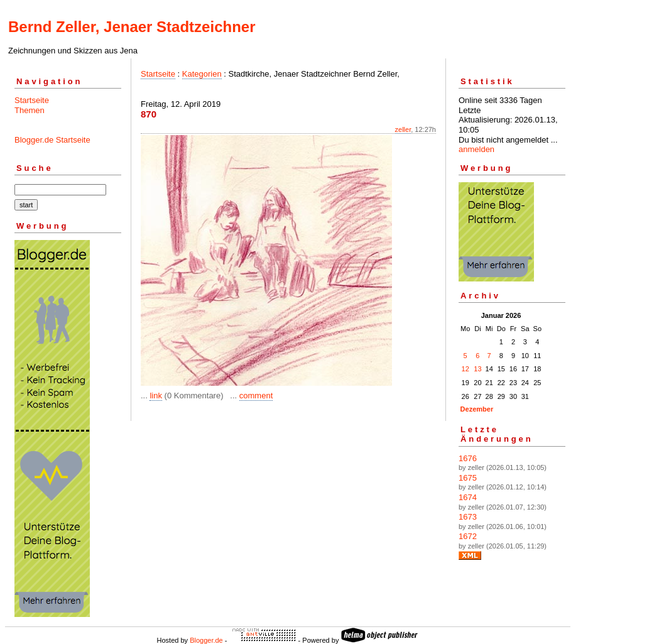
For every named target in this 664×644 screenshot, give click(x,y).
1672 (468, 536)
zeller (403, 129)
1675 (468, 478)
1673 (468, 517)
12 (465, 369)
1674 (468, 497)
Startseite (32, 100)
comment (256, 396)
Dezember (477, 409)
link (156, 396)
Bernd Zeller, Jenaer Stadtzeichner (132, 27)
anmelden (476, 149)
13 (477, 369)
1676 (468, 458)
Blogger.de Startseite (52, 140)
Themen (30, 110)
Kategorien (202, 74)
